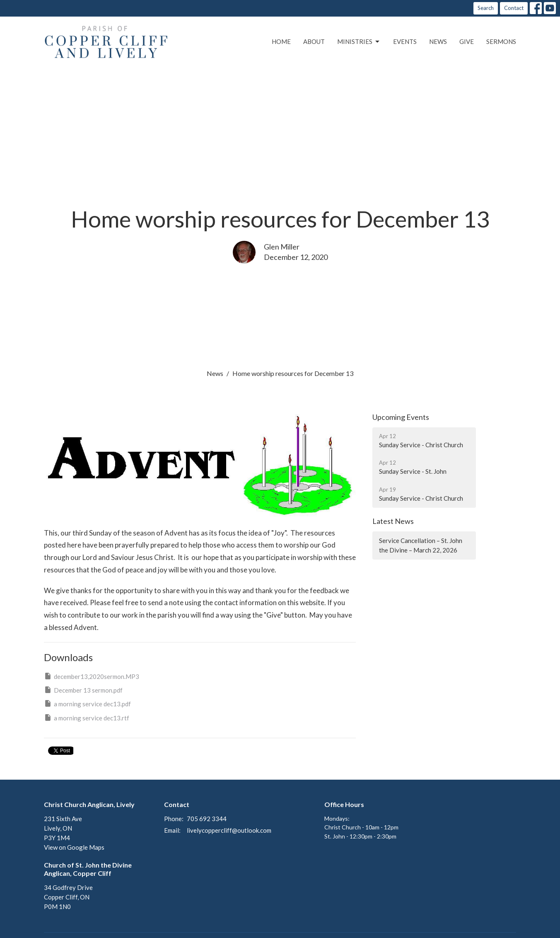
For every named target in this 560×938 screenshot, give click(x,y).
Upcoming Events (401, 417)
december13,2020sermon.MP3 (92, 676)
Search (486, 8)
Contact (514, 8)
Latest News (393, 521)
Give (467, 41)
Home (281, 41)
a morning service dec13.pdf (87, 703)
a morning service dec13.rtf (87, 717)
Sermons (501, 41)
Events (405, 41)
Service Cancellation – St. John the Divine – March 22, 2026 (421, 545)
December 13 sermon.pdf (83, 690)
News (438, 41)
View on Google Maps (74, 847)
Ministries (359, 42)
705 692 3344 (207, 819)
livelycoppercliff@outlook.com (229, 830)
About (314, 41)
